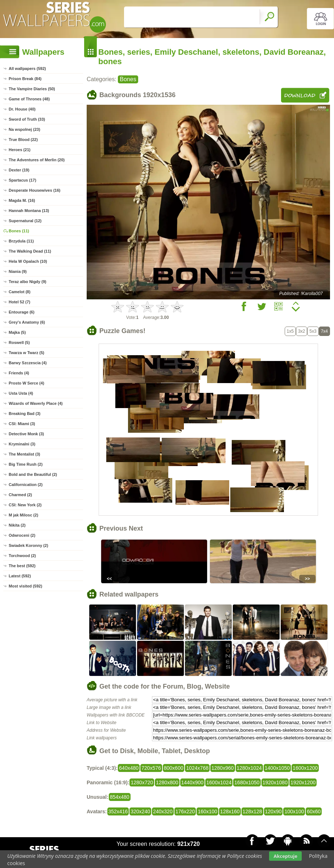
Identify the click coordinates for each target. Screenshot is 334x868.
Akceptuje (285, 856)
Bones (128, 79)
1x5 (290, 331)
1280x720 (142, 782)
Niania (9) (18, 271)
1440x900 (193, 782)
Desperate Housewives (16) (34, 190)
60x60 (314, 811)
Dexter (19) (19, 170)
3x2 (302, 331)
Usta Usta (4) (21, 393)
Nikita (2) (17, 525)
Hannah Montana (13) (29, 211)
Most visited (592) (25, 586)
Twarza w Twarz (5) (26, 353)
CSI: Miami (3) (22, 424)
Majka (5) (17, 332)
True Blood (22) (23, 140)
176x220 (185, 811)
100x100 (294, 811)
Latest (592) (20, 576)
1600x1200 (305, 768)
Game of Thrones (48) (29, 99)
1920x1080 (275, 782)
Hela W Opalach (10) (28, 261)
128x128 (252, 811)
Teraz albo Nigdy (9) (28, 282)
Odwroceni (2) (22, 535)
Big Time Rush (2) (26, 464)
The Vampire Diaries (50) (32, 89)
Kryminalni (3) (22, 444)
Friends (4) (19, 373)
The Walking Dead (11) (30, 251)
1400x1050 (277, 768)
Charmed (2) (20, 495)
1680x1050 (247, 782)
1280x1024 (249, 768)
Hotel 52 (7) (19, 302)
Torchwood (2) (22, 556)
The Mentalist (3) (24, 454)
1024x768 (197, 768)
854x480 (120, 797)
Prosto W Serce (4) (26, 383)
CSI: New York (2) (25, 505)
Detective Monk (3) (26, 434)
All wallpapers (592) (27, 68)
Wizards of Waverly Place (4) (36, 403)
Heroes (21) (20, 150)
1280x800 (167, 782)
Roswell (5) (19, 342)
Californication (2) (26, 485)
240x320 (163, 811)
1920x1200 (303, 782)
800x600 (174, 768)
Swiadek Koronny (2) (28, 545)
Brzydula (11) (21, 241)
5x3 (313, 331)
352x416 (118, 811)
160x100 (207, 811)
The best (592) (22, 566)
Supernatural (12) (25, 221)
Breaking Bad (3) (24, 414)
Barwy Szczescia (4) (28, 363)
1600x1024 (219, 782)
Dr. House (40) (22, 109)
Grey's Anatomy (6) (27, 322)
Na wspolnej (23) (24, 129)
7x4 (324, 331)
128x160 (230, 811)
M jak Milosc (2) (23, 515)
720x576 (151, 768)
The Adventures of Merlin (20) (37, 160)
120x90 (273, 811)
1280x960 (223, 768)
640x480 (129, 768)
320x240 (140, 811)
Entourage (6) (22, 312)
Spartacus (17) (22, 180)
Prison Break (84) (25, 79)
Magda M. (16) (22, 200)
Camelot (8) (20, 292)
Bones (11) (19, 231)
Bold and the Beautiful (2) (33, 474)
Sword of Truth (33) (27, 119)
